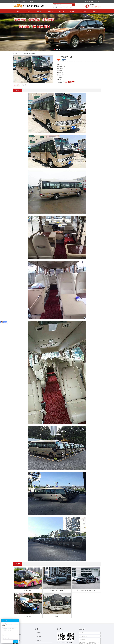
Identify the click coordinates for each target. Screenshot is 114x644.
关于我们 (39, 617)
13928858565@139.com (21, 611)
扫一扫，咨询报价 (89, 1)
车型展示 (26, 53)
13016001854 (19, 600)
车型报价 (39, 602)
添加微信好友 (98, 1)
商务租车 (61, 7)
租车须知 (39, 606)
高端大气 (64, 60)
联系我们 (39, 621)
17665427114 (19, 605)
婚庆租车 (66, 7)
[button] (54, 50)
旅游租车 (71, 7)
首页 (22, 53)
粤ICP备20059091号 (39, 635)
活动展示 (39, 614)
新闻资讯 (39, 610)
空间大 (59, 60)
